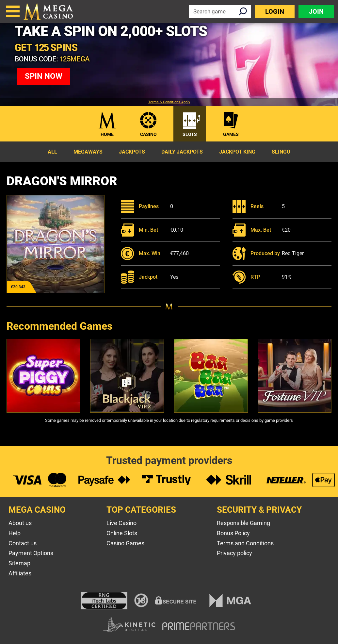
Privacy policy (234, 553)
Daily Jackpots (182, 152)
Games (231, 134)
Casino (148, 134)
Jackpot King (237, 152)
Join (316, 11)
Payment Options (31, 553)
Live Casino (121, 523)
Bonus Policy (233, 533)
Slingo (281, 152)
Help (15, 533)
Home (107, 134)
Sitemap (19, 563)
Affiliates (20, 573)
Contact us (23, 543)
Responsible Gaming (243, 523)
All (52, 152)
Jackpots (132, 152)
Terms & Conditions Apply (169, 102)
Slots (190, 134)
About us (20, 523)
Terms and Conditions (245, 543)
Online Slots (122, 533)
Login (275, 11)
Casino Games (125, 543)
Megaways (88, 152)
